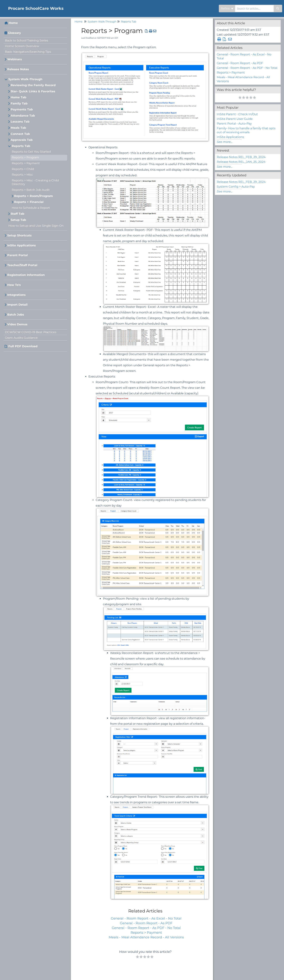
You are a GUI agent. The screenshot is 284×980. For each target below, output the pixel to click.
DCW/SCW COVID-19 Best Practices (31, 332)
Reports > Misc (22, 175)
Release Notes (18, 69)
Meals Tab (18, 128)
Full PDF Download (23, 346)
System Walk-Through (25, 79)
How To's (14, 285)
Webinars (15, 59)
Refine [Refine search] (227, 8)
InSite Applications (22, 245)
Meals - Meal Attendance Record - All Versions (146, 937)
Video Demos (17, 324)
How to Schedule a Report (31, 208)
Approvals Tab (22, 140)
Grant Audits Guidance (21, 338)
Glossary (14, 33)
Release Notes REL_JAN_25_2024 (241, 162)
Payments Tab (22, 109)
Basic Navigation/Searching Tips (28, 52)
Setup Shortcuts (19, 235)
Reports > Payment (26, 163)
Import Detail (17, 305)
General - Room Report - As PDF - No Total (146, 928)
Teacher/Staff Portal (22, 265)
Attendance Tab (23, 116)
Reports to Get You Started (31, 152)
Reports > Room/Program (34, 196)
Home (13, 23)
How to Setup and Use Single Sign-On (36, 226)
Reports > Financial (29, 202)
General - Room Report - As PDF (146, 923)
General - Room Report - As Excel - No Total (146, 918)
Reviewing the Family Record (33, 85)
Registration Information (26, 275)
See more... (225, 142)
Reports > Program (25, 157)
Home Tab (18, 97)
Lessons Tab (20, 122)
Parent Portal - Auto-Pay (234, 124)
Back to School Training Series (27, 40)
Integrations (16, 295)
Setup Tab (18, 220)
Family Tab (19, 103)
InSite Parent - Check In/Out (237, 114)
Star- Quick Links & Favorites (33, 91)
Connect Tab (20, 134)
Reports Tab (21, 146)
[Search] (278, 9)
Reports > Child (23, 169)
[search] (254, 9)
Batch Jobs (16, 315)
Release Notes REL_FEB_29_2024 (241, 157)
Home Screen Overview (22, 46)
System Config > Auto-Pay (236, 187)
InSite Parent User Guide (235, 119)
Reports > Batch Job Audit (31, 190)
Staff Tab (17, 214)
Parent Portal (17, 255)
